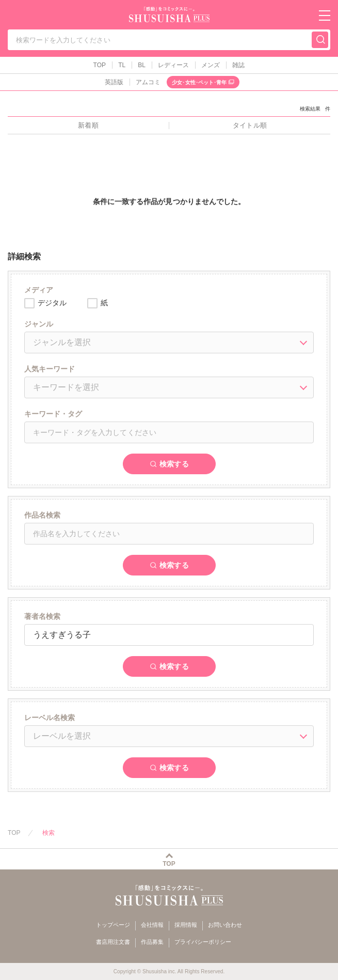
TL (122, 65)
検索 (49, 833)
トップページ (113, 925)
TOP (100, 65)
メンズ (211, 65)
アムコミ (148, 82)
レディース (173, 65)
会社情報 (152, 925)
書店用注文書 (113, 942)
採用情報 (186, 925)
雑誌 (238, 65)
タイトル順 (250, 125)
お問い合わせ (225, 925)
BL (142, 65)
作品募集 (152, 942)
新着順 (88, 125)
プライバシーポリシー (203, 942)
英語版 (114, 82)
